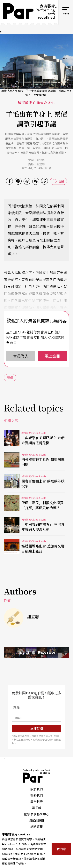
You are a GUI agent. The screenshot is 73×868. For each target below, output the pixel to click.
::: (56, 6)
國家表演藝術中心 (37, 814)
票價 (50, 219)
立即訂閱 (37, 728)
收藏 (61, 181)
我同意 (61, 849)
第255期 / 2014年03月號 (36, 168)
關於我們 (37, 789)
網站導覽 (37, 826)
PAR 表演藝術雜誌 (37, 776)
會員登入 (21, 356)
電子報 (37, 808)
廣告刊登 (37, 801)
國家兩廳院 (37, 820)
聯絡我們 (37, 795)
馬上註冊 (52, 356)
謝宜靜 (41, 160)
